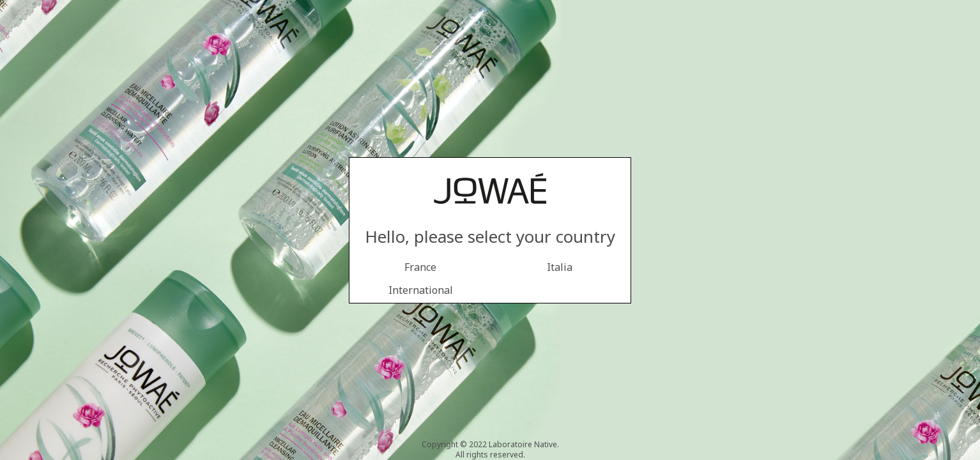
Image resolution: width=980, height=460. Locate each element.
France (420, 267)
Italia (560, 267)
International (421, 290)
